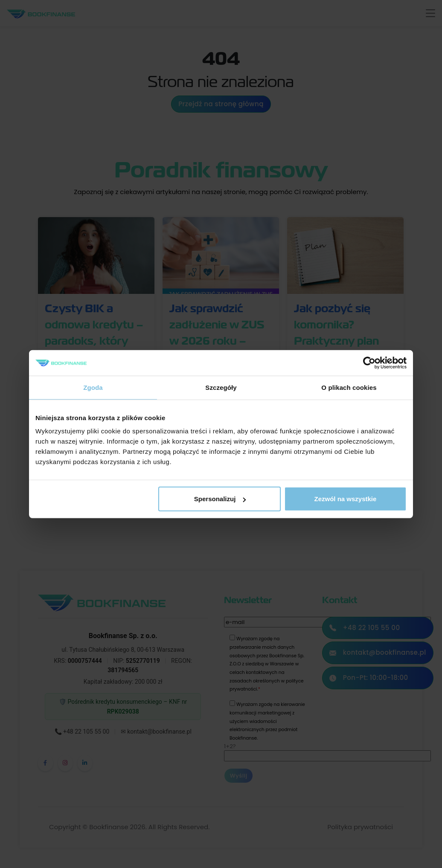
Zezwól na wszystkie (346, 499)
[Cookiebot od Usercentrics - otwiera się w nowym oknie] (369, 363)
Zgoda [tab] (93, 387)
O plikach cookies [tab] (349, 387)
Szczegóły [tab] (221, 387)
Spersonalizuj (220, 499)
